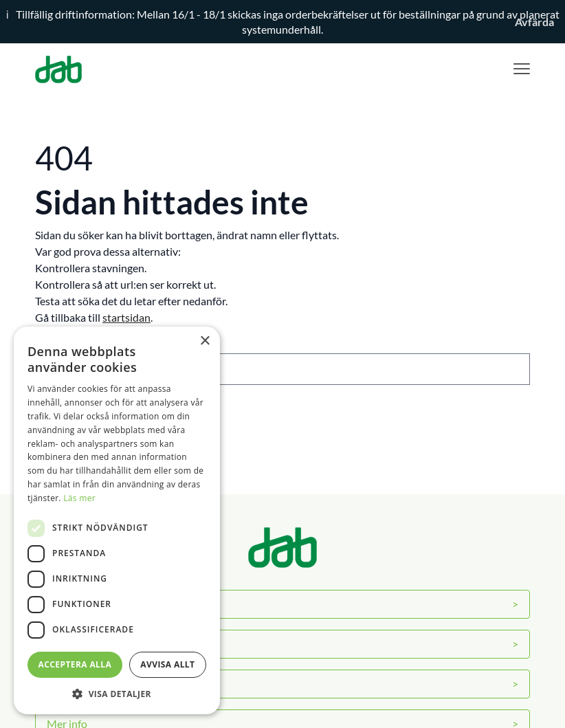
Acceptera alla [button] (75, 664)
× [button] (204, 341)
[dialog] (117, 520)
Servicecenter (79, 644)
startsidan (126, 317)
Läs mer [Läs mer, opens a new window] (79, 498)
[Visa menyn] (522, 69)
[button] (117, 694)
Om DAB (68, 604)
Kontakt (66, 684)
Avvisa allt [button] (167, 664)
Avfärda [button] (534, 22)
